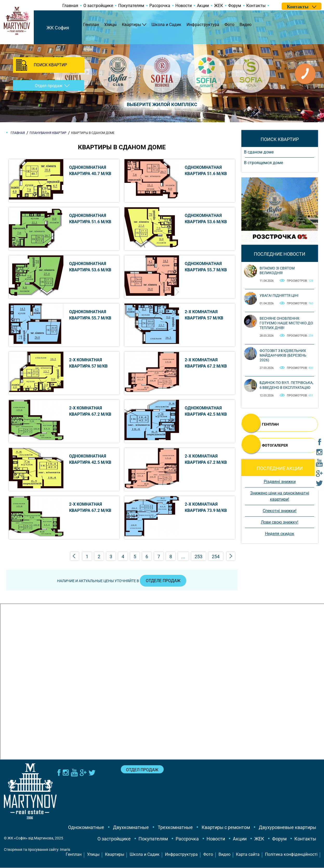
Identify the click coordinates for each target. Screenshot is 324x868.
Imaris (65, 850)
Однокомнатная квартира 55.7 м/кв (206, 267)
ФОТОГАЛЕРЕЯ (275, 445)
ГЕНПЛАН (270, 424)
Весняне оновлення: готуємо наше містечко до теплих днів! (286, 323)
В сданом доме (259, 152)
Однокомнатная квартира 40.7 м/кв (90, 171)
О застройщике (98, 6)
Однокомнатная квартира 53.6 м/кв (206, 219)
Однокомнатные (86, 828)
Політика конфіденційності (291, 855)
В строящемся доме (263, 163)
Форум (235, 6)
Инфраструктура (203, 25)
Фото (229, 25)
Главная (70, 6)
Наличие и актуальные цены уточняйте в (122, 581)
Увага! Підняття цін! (279, 295)
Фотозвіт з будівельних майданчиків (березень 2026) (283, 355)
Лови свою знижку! (280, 522)
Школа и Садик (166, 25)
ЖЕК (219, 6)
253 (199, 557)
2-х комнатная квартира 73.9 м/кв (206, 507)
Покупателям (131, 6)
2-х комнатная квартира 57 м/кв (204, 315)
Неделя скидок (280, 534)
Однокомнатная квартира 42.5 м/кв (206, 411)
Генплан (91, 25)
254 (216, 557)
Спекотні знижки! (280, 511)
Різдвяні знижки (280, 482)
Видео (246, 25)
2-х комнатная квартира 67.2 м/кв (206, 363)
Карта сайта (248, 855)
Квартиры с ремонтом (226, 828)
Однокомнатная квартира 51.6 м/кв (206, 171)
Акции (203, 6)
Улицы (110, 25)
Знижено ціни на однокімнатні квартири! (280, 496)
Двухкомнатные (131, 828)
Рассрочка (160, 6)
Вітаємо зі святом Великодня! (277, 271)
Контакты (256, 6)
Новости (184, 6)
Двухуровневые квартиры (287, 828)
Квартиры (131, 25)
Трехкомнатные (175, 828)
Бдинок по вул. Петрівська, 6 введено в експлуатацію (286, 385)
